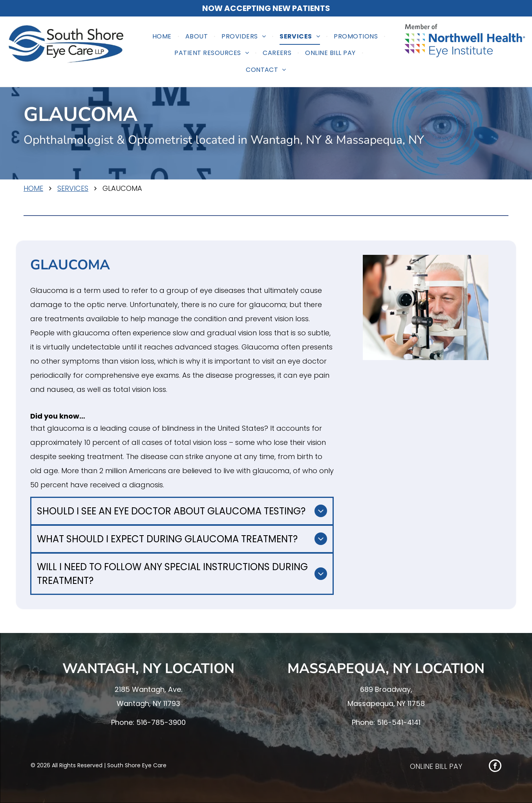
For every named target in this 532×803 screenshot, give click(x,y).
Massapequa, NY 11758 (386, 703)
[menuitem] (163, 37)
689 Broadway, (386, 689)
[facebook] (495, 767)
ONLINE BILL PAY (436, 766)
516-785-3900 (161, 722)
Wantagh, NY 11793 (148, 703)
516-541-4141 (399, 722)
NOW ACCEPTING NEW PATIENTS (266, 8)
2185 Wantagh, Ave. (148, 689)
